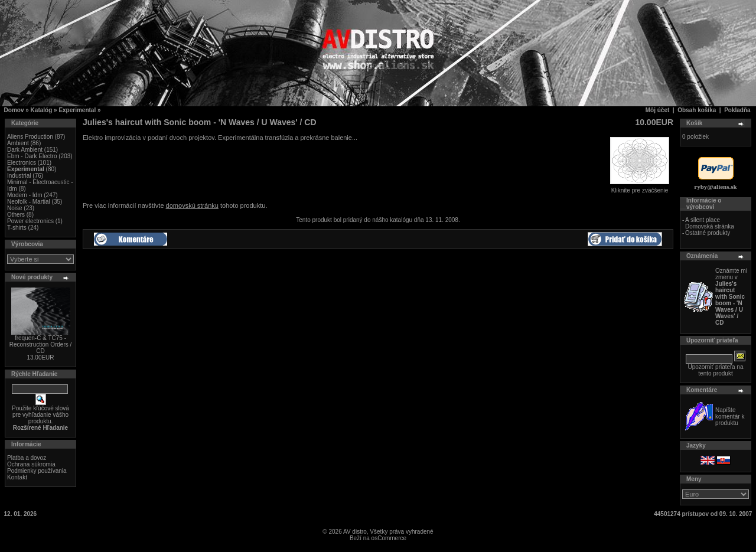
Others (16, 215)
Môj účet (658, 110)
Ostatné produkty (708, 233)
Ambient (18, 143)
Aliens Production (30, 137)
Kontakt (17, 477)
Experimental (77, 110)
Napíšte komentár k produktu (730, 417)
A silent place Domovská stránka (710, 223)
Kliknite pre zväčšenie (640, 188)
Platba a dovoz (27, 458)
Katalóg (42, 110)
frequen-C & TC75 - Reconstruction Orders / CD (41, 344)
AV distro (355, 532)
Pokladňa (737, 110)
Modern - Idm (25, 195)
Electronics (22, 163)
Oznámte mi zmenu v (731, 297)
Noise (15, 208)
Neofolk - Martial (29, 202)
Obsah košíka (697, 110)
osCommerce (389, 538)
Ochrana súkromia (31, 464)
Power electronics (30, 221)
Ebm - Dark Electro (32, 156)
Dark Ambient (25, 150)
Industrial (19, 176)
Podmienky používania (37, 471)
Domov (14, 110)
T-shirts (17, 228)
